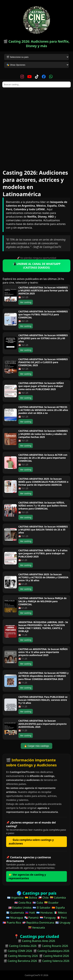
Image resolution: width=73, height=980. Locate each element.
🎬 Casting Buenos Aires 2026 (36, 941)
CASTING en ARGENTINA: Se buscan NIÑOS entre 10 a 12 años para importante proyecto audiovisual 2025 (43, 652)
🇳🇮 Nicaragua (15, 918)
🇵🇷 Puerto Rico (12, 923)
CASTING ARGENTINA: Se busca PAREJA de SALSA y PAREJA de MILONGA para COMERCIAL (42, 601)
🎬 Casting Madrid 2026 (54, 956)
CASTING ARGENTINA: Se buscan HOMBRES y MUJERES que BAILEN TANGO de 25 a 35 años (43, 530)
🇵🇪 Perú (62, 918)
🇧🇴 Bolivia (31, 898)
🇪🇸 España (58, 908)
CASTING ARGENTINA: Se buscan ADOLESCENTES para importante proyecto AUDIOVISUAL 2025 (42, 724)
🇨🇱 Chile (43, 898)
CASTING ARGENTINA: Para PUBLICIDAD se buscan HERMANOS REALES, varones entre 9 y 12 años (43, 700)
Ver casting (26, 302)
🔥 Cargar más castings (36, 746)
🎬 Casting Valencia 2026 (54, 961)
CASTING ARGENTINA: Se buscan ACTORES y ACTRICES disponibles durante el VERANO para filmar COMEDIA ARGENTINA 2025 (43, 676)
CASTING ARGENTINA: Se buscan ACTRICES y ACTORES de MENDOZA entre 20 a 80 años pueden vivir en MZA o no (43, 410)
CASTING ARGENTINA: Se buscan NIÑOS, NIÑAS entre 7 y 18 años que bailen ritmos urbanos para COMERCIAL (43, 506)
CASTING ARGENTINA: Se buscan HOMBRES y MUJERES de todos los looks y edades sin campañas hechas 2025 (43, 434)
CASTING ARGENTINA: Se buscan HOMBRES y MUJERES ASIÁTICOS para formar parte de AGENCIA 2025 (43, 290)
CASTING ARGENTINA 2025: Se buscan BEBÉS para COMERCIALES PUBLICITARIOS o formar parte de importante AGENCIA (43, 482)
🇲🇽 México (60, 913)
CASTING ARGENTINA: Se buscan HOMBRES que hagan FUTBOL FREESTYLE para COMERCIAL (43, 314)
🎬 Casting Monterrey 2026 (21, 956)
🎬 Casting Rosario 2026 (53, 946)
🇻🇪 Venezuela (37, 928)
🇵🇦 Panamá (32, 918)
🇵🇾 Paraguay (48, 918)
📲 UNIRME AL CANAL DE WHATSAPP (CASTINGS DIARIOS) (36, 266)
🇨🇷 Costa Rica (23, 903)
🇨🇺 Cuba (38, 903)
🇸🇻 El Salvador (41, 908)
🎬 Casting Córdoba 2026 (21, 946)
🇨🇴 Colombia (58, 898)
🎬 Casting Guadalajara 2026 (51, 951)
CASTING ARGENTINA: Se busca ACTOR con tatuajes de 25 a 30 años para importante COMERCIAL (43, 458)
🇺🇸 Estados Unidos (20, 908)
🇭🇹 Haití (30, 913)
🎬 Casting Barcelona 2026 (20, 961)
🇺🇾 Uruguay (63, 923)
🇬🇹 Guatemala (15, 913)
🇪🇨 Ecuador (51, 903)
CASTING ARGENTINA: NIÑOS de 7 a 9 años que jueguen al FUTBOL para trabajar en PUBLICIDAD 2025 (43, 553)
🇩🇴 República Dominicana (38, 923)
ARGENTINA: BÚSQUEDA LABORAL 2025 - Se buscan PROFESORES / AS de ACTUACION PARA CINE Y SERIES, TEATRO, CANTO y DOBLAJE (43, 627)
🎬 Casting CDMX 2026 (18, 951)
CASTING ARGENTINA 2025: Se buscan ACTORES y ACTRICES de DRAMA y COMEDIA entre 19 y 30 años (43, 577)
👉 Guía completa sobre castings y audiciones (31, 842)
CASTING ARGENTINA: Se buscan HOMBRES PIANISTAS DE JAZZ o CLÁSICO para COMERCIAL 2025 (43, 362)
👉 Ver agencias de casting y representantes (27, 876)
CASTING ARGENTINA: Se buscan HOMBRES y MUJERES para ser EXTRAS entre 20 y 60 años (43, 338)
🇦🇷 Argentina (15, 898)
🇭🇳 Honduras (44, 913)
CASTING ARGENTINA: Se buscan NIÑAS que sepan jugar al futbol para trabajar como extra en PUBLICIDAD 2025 (41, 386)
